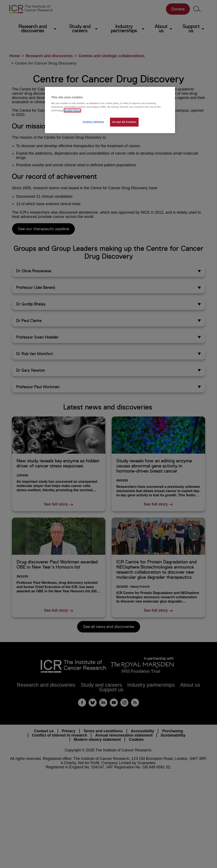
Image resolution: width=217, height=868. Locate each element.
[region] (110, 110)
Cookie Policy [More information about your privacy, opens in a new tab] (72, 110)
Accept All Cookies (124, 122)
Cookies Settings (93, 122)
